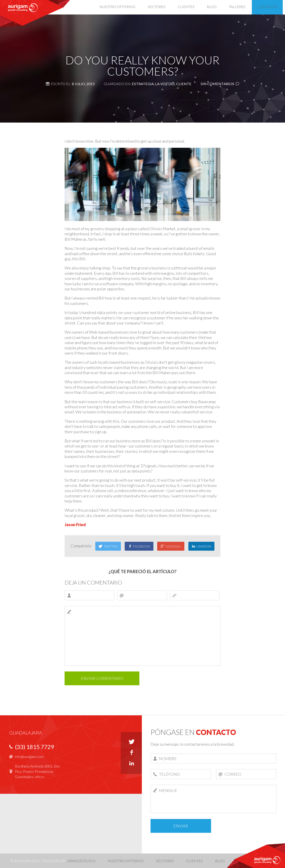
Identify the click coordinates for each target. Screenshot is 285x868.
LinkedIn (201, 546)
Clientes (194, 861)
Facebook (139, 546)
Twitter (108, 546)
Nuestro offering (126, 861)
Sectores (165, 861)
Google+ (171, 546)
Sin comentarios (217, 84)
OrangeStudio (81, 861)
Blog (220, 861)
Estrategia (143, 84)
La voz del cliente (173, 84)
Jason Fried (75, 525)
